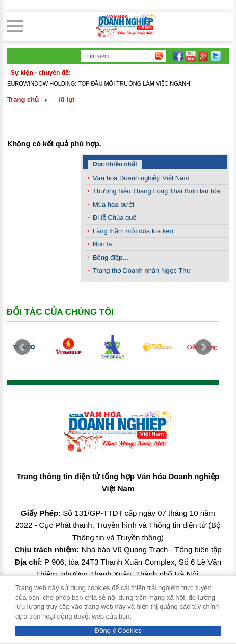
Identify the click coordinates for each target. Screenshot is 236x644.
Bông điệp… (111, 257)
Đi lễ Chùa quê (115, 218)
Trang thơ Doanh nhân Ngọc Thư (142, 271)
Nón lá (102, 244)
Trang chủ (23, 100)
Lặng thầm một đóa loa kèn (133, 231)
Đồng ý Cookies (118, 631)
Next (203, 347)
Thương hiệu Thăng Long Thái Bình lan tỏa (156, 191)
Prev (22, 347)
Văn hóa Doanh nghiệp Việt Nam (141, 178)
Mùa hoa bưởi (113, 204)
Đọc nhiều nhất (115, 164)
